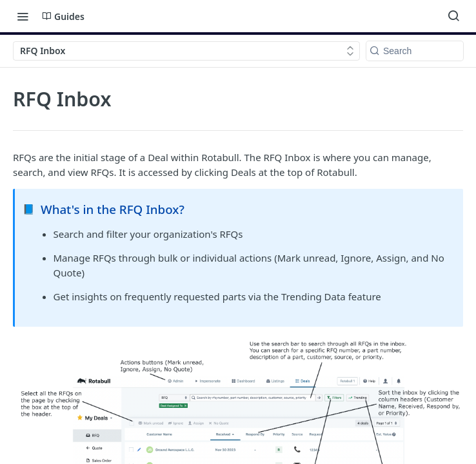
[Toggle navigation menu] (23, 16)
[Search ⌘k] (453, 16)
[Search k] (415, 51)
